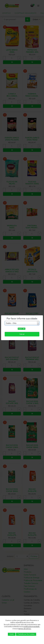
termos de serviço (25, 629)
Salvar (22, 334)
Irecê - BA (22, 329)
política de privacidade (32, 627)
